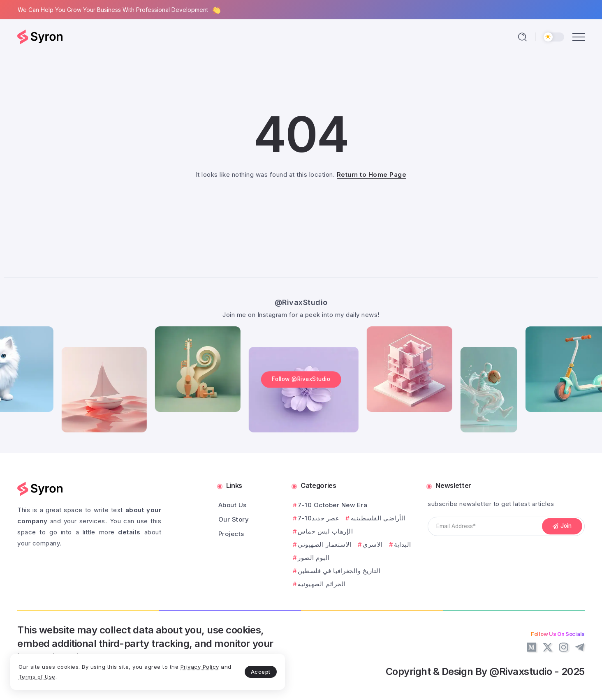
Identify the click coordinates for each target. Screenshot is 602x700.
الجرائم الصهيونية (322, 584)
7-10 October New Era (332, 505)
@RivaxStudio (301, 293)
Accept (194, 670)
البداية (403, 544)
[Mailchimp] (562, 527)
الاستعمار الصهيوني (325, 544)
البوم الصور (314, 558)
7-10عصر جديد (318, 518)
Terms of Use (103, 675)
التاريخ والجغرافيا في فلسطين (339, 571)
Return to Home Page (372, 174)
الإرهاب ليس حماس (325, 531)
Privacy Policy (51, 675)
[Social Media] (531, 647)
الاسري (373, 544)
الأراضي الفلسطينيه (378, 518)
